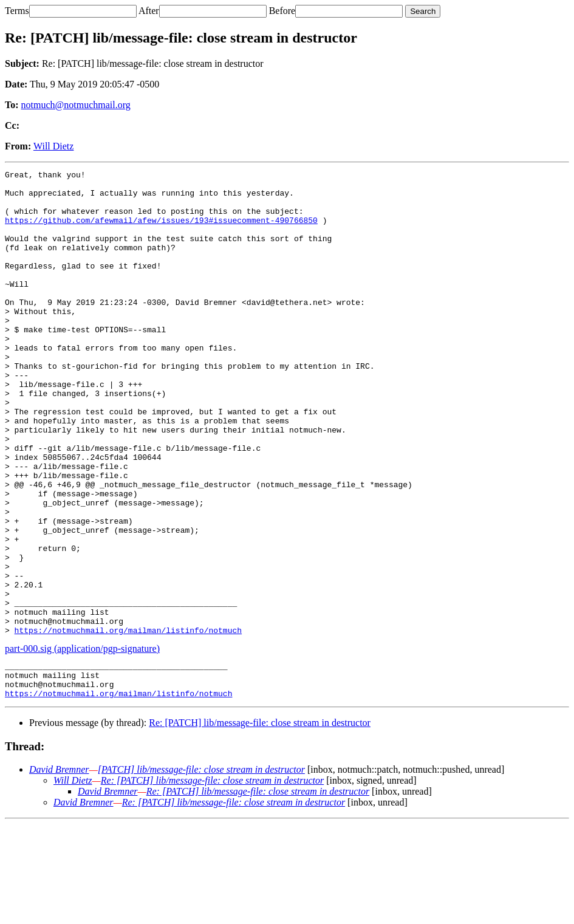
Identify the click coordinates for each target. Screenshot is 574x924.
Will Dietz (53, 146)
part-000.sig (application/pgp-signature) (82, 741)
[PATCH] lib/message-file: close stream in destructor (201, 870)
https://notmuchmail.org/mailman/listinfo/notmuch (128, 723)
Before (282, 11)
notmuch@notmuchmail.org (76, 105)
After (149, 11)
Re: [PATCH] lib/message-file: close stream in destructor (260, 823)
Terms (17, 11)
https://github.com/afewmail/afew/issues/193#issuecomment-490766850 (161, 231)
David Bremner (59, 870)
